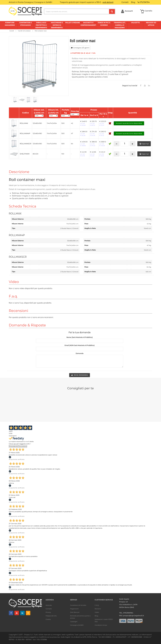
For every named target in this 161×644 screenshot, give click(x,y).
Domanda (80, 353)
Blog (96, 616)
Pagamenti (74, 609)
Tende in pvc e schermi (104, 24)
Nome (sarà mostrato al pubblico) (79, 337)
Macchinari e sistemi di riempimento (57, 25)
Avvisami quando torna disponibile (129, 123)
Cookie (48, 619)
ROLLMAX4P (25, 133)
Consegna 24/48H (77, 625)
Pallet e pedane (73, 23)
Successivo (23, 446)
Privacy (48, 612)
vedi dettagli (108, 2)
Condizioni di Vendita (78, 605)
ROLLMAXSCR (26, 144)
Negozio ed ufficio (151, 24)
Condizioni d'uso (101, 625)
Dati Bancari (75, 612)
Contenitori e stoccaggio (25, 24)
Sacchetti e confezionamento (88, 24)
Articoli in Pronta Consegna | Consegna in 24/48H (30, 2)
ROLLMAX (24, 123)
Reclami (98, 609)
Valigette (135, 23)
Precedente (13, 446)
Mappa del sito (51, 616)
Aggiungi (144, 144)
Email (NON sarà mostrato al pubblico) (79, 345)
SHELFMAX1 (25, 154)
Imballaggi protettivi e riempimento (41, 25)
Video (97, 612)
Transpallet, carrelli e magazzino (120, 25)
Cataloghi (74, 622)
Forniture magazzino (10, 24)
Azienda (49, 605)
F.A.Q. (97, 605)
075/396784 (144, 2)
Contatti (49, 609)
